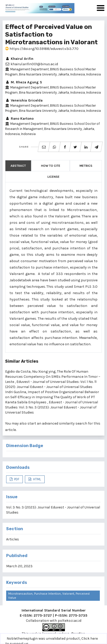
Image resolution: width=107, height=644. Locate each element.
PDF (16, 479)
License (53, 177)
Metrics (86, 166)
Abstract (18, 166)
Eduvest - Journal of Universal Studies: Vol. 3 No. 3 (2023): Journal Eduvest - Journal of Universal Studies (52, 407)
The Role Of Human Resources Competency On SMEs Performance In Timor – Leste (53, 377)
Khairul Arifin (19, 59)
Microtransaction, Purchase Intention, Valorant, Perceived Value (49, 596)
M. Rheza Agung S (24, 82)
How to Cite (51, 166)
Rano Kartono (19, 119)
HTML (37, 479)
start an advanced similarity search (57, 423)
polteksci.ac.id (70, 621)
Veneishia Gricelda (24, 100)
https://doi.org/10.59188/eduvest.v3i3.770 (42, 49)
